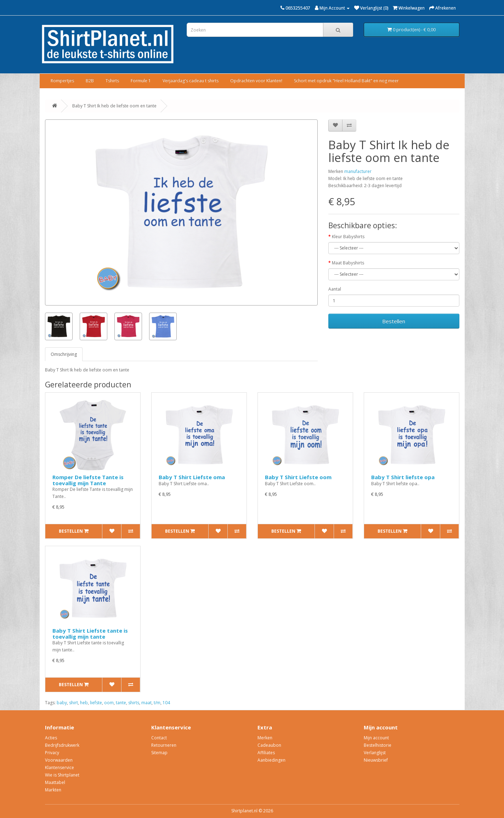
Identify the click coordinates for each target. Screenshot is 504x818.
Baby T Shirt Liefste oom (298, 477)
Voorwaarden (59, 760)
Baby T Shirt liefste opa (403, 477)
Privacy (52, 753)
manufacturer (358, 171)
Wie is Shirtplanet (62, 775)
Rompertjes (62, 81)
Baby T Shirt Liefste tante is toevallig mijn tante (90, 634)
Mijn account (376, 738)
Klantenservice (60, 767)
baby (62, 703)
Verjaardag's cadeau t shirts (191, 81)
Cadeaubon (269, 745)
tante (121, 703)
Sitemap (159, 753)
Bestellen (394, 321)
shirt (73, 703)
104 (166, 703)
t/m (157, 703)
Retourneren (164, 745)
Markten (53, 790)
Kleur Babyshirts (348, 237)
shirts (134, 703)
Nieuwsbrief (376, 760)
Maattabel (55, 782)
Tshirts (112, 81)
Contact (159, 738)
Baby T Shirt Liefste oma (192, 477)
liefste (96, 703)
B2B (90, 81)
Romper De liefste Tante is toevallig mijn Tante (88, 480)
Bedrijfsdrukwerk (62, 745)
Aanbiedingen (271, 760)
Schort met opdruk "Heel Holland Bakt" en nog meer (346, 81)
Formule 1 (141, 81)
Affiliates (266, 753)
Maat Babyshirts (348, 263)
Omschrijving (64, 354)
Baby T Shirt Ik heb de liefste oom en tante (114, 106)
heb (84, 703)
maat (146, 703)
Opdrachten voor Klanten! (256, 81)
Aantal (335, 289)
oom (109, 703)
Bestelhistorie (378, 745)
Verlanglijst (375, 753)
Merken (265, 738)
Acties (51, 738)
